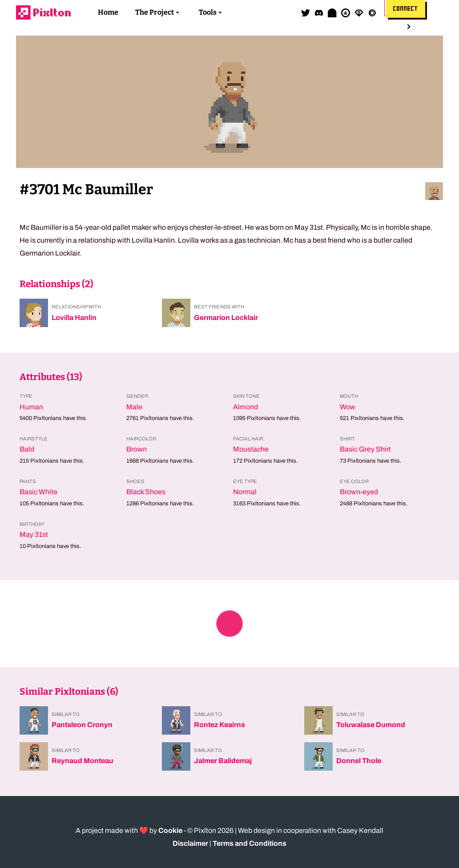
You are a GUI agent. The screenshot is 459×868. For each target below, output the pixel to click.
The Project (155, 12)
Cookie (170, 830)
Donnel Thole (359, 761)
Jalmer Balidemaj (223, 761)
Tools (208, 12)
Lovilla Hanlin (74, 318)
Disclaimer (190, 843)
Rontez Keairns (219, 725)
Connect (406, 9)
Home (108, 12)
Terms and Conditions (250, 843)
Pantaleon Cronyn (82, 725)
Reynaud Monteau (83, 761)
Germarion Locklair (226, 318)
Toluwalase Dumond (371, 725)
